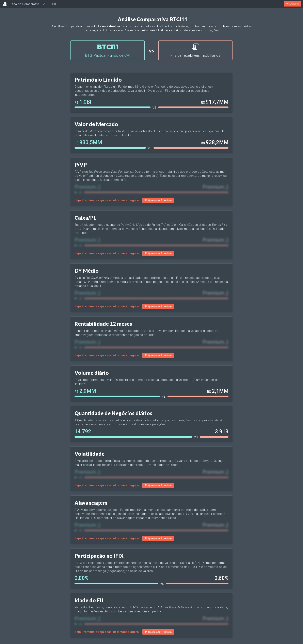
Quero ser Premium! (158, 200)
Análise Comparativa (26, 4)
